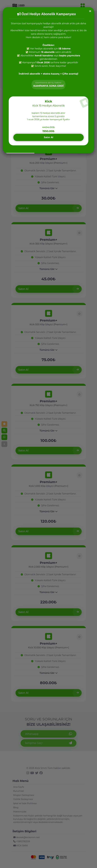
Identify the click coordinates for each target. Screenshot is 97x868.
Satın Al (48, 137)
